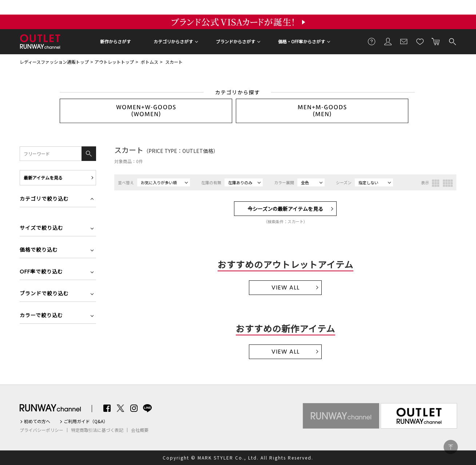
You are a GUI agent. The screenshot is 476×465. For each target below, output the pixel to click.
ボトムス (150, 62)
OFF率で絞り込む (41, 272)
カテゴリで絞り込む (44, 199)
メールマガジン (404, 41)
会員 (388, 41)
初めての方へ (37, 421)
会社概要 (140, 430)
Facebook (107, 408)
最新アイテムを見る (43, 178)
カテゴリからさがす (173, 41)
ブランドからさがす (235, 41)
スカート (174, 62)
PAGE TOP (451, 447)
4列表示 (448, 183)
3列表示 (436, 183)
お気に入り (420, 41)
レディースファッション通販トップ (54, 62)
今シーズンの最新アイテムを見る (285, 209)
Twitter (120, 408)
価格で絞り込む (39, 250)
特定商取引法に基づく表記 (97, 430)
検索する (452, 41)
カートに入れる (436, 41)
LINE (147, 408)
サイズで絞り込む (41, 228)
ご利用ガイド (372, 41)
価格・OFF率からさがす (302, 41)
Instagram (134, 408)
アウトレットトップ (114, 62)
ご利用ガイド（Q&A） (86, 421)
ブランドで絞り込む (44, 294)
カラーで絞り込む (41, 316)
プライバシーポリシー (41, 430)
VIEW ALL (285, 287)
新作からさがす (115, 41)
